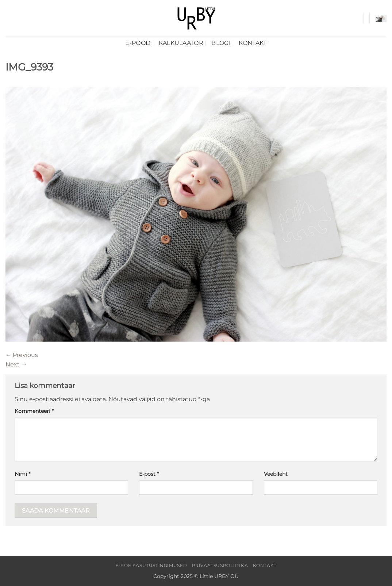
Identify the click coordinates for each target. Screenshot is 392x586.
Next (16, 364)
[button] (381, 18)
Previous (22, 355)
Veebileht (276, 474)
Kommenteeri (34, 411)
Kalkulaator (181, 43)
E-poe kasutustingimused (151, 565)
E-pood (138, 43)
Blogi (221, 43)
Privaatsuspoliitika (220, 565)
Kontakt (253, 43)
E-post (149, 474)
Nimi (22, 474)
